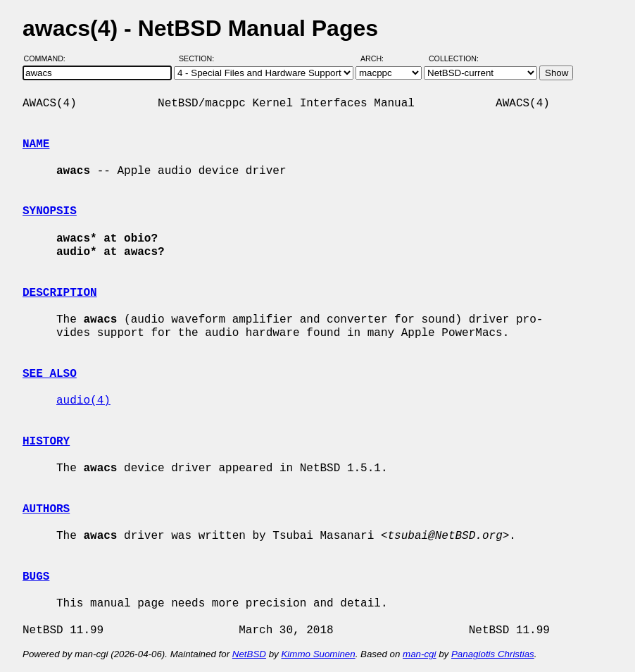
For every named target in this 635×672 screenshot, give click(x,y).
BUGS (36, 577)
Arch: (378, 58)
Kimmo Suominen (318, 654)
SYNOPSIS (50, 211)
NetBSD (249, 654)
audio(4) (83, 401)
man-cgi (419, 654)
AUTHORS (46, 509)
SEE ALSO (50, 374)
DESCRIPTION (60, 293)
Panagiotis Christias (493, 654)
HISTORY (46, 442)
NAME (36, 144)
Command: (49, 58)
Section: (200, 58)
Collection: (454, 58)
